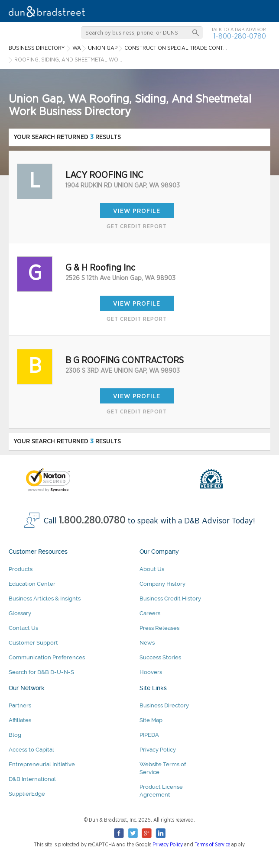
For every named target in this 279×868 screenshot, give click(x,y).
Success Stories (160, 657)
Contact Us (23, 628)
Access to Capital (31, 750)
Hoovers (151, 672)
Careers (150, 613)
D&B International (32, 779)
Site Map (151, 720)
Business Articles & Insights (45, 599)
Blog (15, 735)
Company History (162, 584)
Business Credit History (170, 599)
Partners (20, 705)
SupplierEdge (27, 794)
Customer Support (33, 643)
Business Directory (164, 705)
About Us (152, 569)
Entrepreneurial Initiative (42, 764)
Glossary (20, 613)
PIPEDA (149, 735)
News (147, 643)
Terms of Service (212, 845)
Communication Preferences (47, 657)
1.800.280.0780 (92, 521)
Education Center (32, 584)
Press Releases (159, 628)
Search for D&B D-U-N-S (41, 672)
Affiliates (20, 720)
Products (21, 569)
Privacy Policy (158, 750)
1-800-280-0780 (240, 36)
